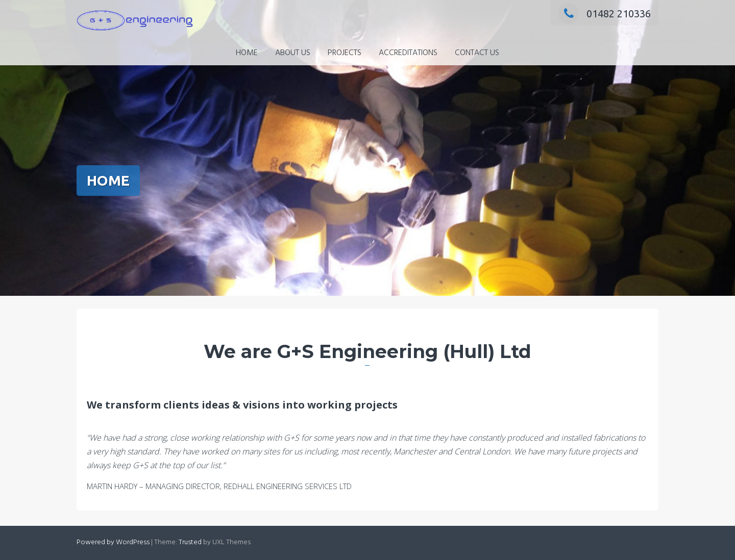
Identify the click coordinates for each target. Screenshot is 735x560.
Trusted (190, 542)
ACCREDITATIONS (408, 53)
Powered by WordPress (113, 542)
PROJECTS (345, 53)
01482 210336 (605, 14)
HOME (247, 53)
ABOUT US (293, 53)
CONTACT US (477, 53)
